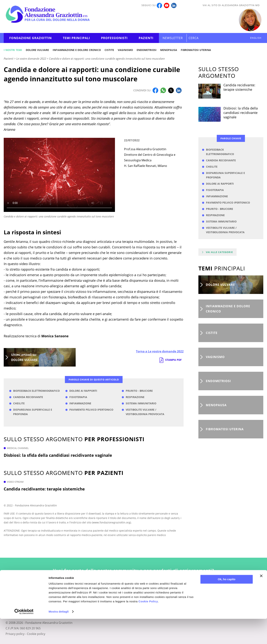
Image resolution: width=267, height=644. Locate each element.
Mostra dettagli (59, 637)
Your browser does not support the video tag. (59, 175)
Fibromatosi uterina (196, 50)
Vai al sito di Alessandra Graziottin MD (231, 5)
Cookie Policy (148, 626)
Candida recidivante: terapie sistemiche (44, 489)
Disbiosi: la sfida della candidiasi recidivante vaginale (58, 455)
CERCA (194, 38)
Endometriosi (147, 50)
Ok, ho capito (226, 604)
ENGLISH (256, 38)
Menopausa (169, 50)
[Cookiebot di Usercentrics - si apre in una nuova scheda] (24, 637)
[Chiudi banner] (261, 601)
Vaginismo (125, 50)
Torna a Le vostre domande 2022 (160, 351)
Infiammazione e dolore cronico (77, 50)
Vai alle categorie (219, 252)
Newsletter (173, 38)
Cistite (109, 50)
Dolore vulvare (37, 50)
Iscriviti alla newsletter (134, 588)
